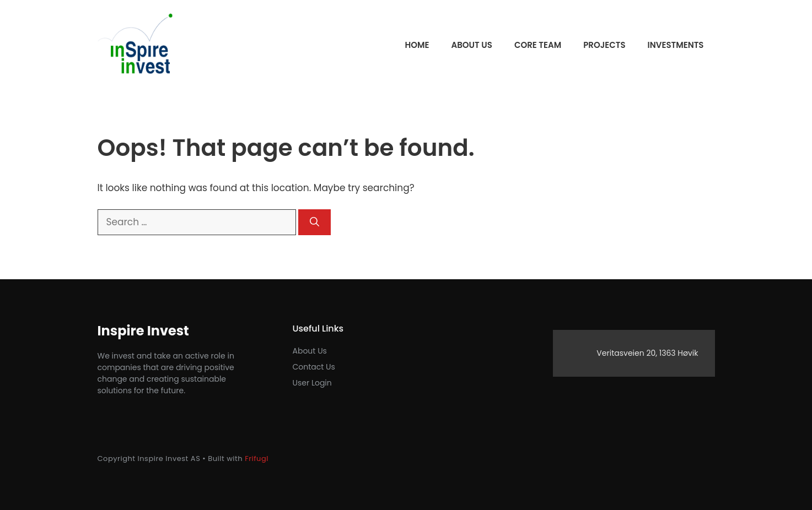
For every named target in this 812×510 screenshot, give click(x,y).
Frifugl (257, 459)
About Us (310, 351)
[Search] (314, 223)
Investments (676, 45)
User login (312, 383)
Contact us (314, 367)
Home (417, 45)
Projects (604, 45)
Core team (538, 45)
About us (471, 45)
